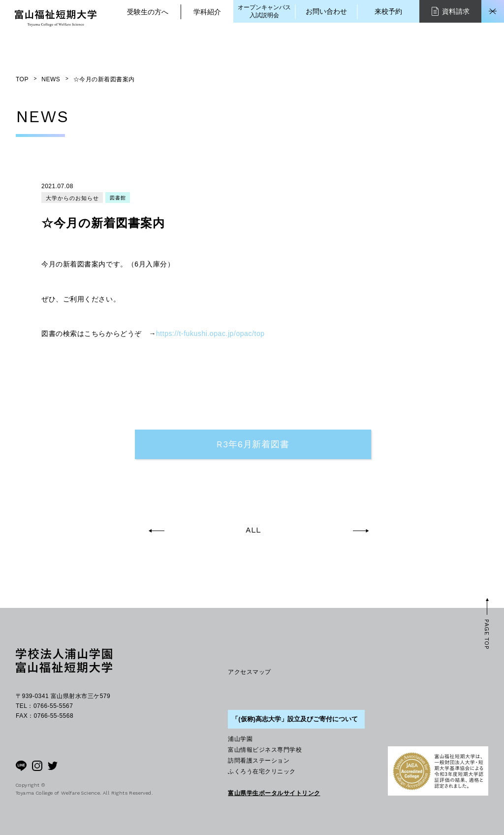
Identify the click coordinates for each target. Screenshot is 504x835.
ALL (253, 530)
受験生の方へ (148, 12)
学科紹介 (207, 12)
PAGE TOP (487, 634)
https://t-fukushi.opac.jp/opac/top (210, 334)
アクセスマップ (249, 672)
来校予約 (388, 11)
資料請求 (451, 11)
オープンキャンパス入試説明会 (264, 11)
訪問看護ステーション (259, 761)
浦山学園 (240, 739)
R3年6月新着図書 (253, 444)
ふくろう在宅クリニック (262, 771)
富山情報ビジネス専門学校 (265, 750)
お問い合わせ (326, 11)
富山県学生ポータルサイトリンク (274, 793)
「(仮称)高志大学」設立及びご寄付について (295, 719)
